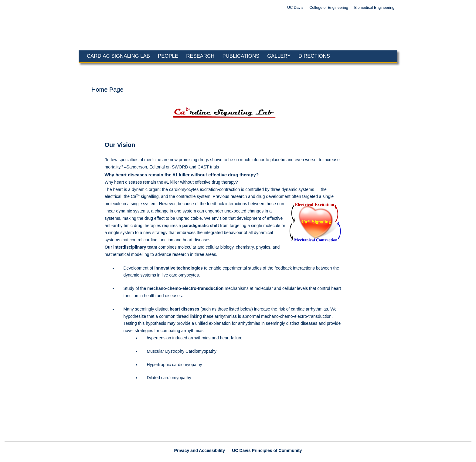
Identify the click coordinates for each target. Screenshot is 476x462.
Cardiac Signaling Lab (118, 56)
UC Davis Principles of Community (267, 450)
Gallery (279, 56)
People (168, 56)
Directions (314, 56)
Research (200, 56)
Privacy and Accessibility (199, 450)
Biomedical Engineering (374, 8)
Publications (241, 56)
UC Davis (295, 8)
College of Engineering (329, 8)
